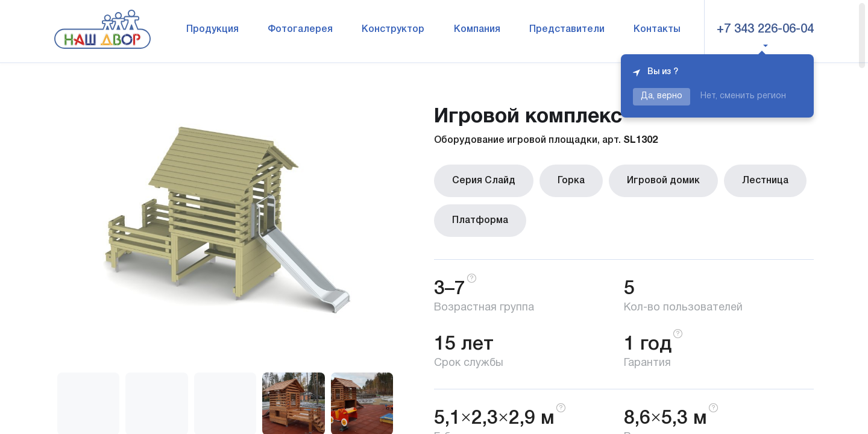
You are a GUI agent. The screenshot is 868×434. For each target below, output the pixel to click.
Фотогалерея (300, 30)
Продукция (212, 30)
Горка (571, 181)
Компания (477, 30)
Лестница (765, 181)
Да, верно (662, 96)
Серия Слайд (484, 181)
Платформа (480, 221)
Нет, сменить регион (743, 96)
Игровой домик (663, 181)
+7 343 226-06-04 (765, 30)
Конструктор (393, 30)
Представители (567, 30)
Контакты (657, 30)
